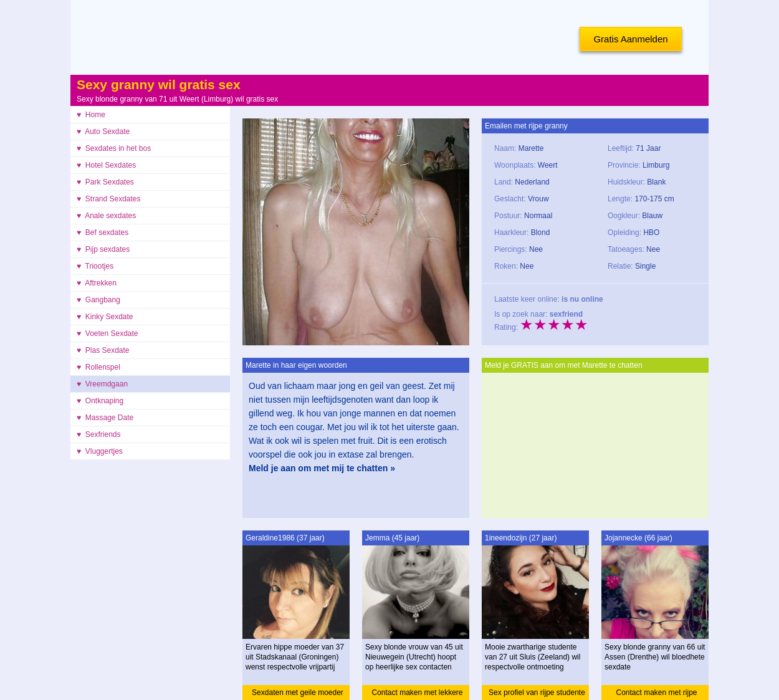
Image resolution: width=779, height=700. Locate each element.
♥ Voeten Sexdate (108, 333)
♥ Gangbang (98, 300)
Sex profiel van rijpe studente (537, 693)
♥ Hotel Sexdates (106, 165)
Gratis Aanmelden (630, 39)
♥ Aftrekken (97, 283)
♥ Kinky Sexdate (105, 317)
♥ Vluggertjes (100, 451)
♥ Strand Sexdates (109, 199)
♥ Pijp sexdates (103, 249)
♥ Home (91, 115)
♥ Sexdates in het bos (114, 148)
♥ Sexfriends (99, 434)
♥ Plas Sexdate (103, 350)
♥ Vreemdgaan (102, 384)
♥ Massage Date (105, 418)
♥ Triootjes (95, 266)
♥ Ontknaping (100, 401)
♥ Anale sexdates (106, 216)
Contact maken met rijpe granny (656, 694)
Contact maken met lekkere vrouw (417, 694)
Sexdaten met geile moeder (298, 693)
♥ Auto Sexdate (103, 132)
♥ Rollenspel (98, 367)
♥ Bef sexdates (103, 233)
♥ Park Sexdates (105, 182)
